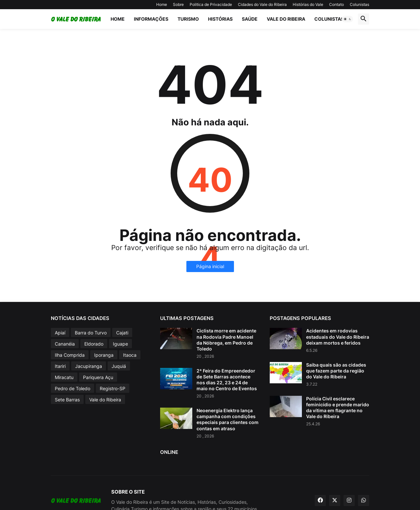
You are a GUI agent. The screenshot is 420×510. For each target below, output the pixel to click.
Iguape (120, 344)
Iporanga (104, 355)
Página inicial (210, 266)
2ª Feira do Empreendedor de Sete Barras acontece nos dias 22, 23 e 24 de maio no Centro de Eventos (227, 380)
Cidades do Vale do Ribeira (262, 4)
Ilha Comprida (70, 355)
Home (162, 4)
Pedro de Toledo (73, 388)
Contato (336, 4)
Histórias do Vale (308, 4)
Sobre (178, 4)
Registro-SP (113, 388)
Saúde (250, 19)
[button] (347, 19)
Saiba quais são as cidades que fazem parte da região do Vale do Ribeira (336, 371)
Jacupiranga (89, 366)
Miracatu (64, 377)
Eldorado (94, 344)
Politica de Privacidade (211, 4)
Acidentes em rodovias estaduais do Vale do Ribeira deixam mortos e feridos (338, 337)
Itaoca (130, 355)
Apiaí (60, 333)
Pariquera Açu (98, 377)
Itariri (60, 366)
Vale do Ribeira (286, 19)
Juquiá (119, 366)
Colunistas (359, 4)
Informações (151, 19)
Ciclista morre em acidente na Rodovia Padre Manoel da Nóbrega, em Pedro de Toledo (226, 340)
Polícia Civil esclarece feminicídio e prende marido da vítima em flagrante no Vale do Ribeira (338, 408)
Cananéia (65, 344)
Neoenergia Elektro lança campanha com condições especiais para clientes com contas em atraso (228, 419)
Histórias (220, 19)
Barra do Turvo (91, 333)
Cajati (122, 333)
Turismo (188, 19)
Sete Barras (67, 400)
